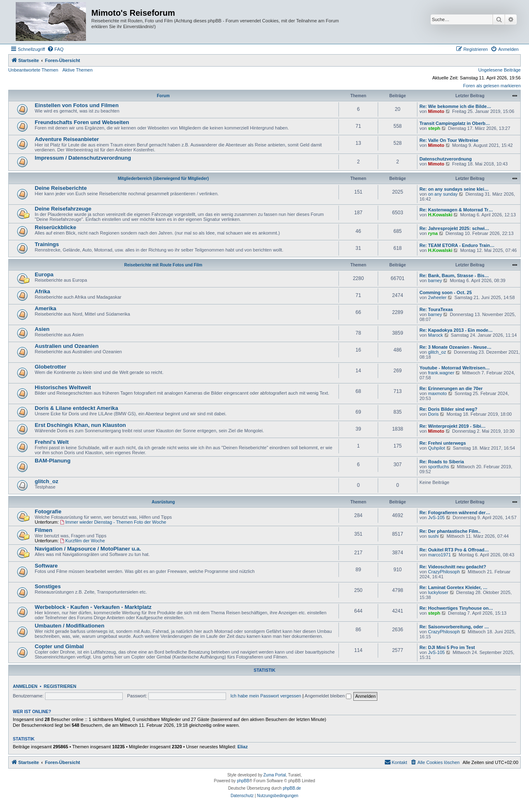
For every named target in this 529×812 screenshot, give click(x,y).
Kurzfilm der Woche (82, 541)
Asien (42, 329)
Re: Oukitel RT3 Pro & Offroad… (454, 550)
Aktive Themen (77, 70)
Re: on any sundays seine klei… (454, 189)
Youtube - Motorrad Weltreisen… (455, 368)
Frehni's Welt (52, 442)
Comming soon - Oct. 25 (446, 292)
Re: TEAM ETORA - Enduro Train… (457, 245)
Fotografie (48, 511)
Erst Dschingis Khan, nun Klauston (80, 425)
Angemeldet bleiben (328, 696)
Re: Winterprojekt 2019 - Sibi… (453, 426)
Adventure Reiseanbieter (67, 139)
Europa (44, 274)
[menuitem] (55, 49)
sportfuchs (439, 467)
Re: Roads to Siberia (442, 462)
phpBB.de (292, 788)
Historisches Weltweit (63, 387)
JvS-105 (436, 517)
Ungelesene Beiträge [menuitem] (499, 70)
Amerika (45, 308)
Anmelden (25, 686)
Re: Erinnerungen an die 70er (451, 388)
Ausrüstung (163, 502)
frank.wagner (441, 373)
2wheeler (437, 297)
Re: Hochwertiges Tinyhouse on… (456, 608)
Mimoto (436, 111)
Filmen (44, 530)
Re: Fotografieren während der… (455, 513)
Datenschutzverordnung (446, 159)
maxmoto (437, 393)
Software (46, 566)
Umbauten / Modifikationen (70, 626)
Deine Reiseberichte (61, 188)
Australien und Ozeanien (67, 346)
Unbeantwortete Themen (33, 70)
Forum (163, 96)
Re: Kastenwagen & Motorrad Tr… (456, 210)
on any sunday (443, 194)
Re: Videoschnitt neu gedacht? (453, 567)
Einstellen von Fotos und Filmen (77, 105)
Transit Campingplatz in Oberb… (455, 123)
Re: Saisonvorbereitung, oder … (454, 627)
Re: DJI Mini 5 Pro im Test (447, 647)
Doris (434, 414)
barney (435, 280)
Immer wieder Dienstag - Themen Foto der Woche (113, 522)
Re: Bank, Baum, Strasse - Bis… (454, 275)
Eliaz (242, 747)
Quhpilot (437, 448)
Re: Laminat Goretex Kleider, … (453, 587)
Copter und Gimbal (59, 646)
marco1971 (440, 555)
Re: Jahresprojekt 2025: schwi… (454, 228)
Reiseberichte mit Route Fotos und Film (163, 265)
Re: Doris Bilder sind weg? (448, 409)
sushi (434, 536)
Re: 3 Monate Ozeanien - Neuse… (455, 347)
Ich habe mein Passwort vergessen (266, 696)
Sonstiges (48, 586)
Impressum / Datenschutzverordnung (83, 158)
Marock (436, 335)
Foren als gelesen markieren (492, 86)
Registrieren (60, 686)
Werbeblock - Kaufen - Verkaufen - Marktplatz (93, 607)
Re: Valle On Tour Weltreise (449, 140)
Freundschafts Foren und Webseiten (82, 122)
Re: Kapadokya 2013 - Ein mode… (456, 330)
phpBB (243, 781)
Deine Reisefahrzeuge (63, 209)
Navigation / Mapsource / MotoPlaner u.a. (88, 549)
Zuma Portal (274, 775)
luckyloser (438, 592)
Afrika (42, 291)
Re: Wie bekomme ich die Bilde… (455, 106)
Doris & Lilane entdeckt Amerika (76, 408)
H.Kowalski (440, 215)
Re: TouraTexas (436, 309)
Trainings (47, 244)
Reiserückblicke (55, 227)
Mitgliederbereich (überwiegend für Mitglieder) (163, 178)
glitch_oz (437, 352)
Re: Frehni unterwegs (443, 443)
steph (434, 128)
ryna (433, 233)
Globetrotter (50, 367)
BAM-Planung (52, 461)
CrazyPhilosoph (444, 572)
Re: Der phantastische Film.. (450, 531)
